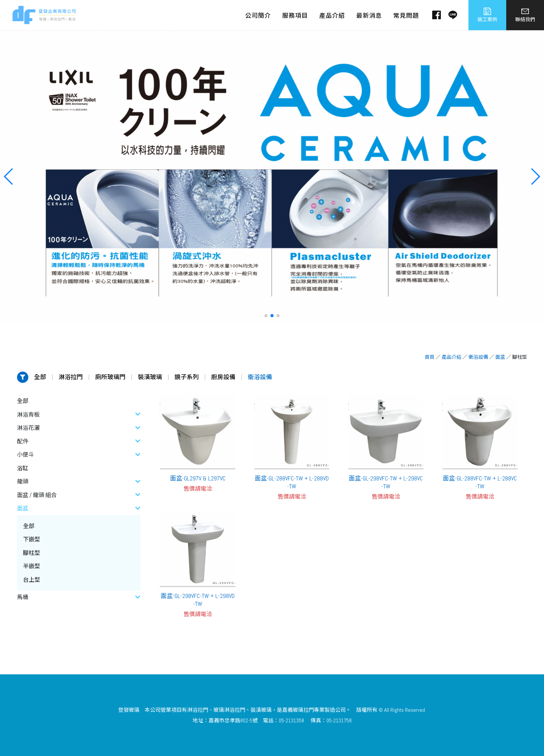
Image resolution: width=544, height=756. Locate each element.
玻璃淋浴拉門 (229, 710)
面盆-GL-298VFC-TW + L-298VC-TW (386, 482)
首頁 (430, 357)
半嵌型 (32, 566)
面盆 (500, 357)
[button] (266, 316)
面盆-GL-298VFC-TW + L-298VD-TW (198, 600)
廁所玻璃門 (110, 377)
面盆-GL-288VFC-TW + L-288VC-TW (480, 482)
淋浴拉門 (71, 377)
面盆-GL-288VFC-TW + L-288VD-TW (292, 482)
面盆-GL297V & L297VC (198, 478)
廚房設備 (223, 377)
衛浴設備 (478, 357)
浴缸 (23, 468)
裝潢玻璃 (150, 377)
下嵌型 (32, 539)
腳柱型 (32, 553)
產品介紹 (451, 357)
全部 (40, 377)
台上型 (32, 580)
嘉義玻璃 (293, 710)
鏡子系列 (187, 377)
